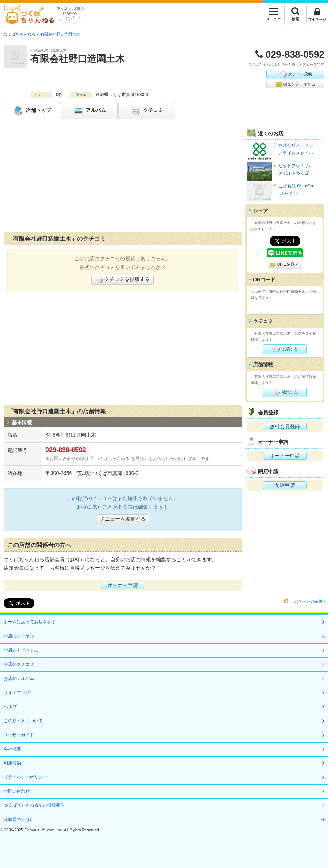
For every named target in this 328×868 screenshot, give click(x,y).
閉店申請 (285, 485)
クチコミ (147, 111)
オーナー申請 (123, 585)
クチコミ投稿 (295, 74)
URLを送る (285, 264)
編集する (285, 392)
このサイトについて (23, 721)
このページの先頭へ (308, 601)
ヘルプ (10, 707)
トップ (32, 111)
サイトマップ (17, 693)
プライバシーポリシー (25, 777)
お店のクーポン (19, 636)
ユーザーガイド (19, 735)
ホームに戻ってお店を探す (30, 622)
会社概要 (12, 749)
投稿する (285, 349)
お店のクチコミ (19, 664)
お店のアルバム (19, 678)
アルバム (89, 111)
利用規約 (12, 763)
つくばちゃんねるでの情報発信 (34, 805)
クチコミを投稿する (123, 280)
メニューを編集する (123, 519)
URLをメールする (295, 84)
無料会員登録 (285, 426)
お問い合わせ (17, 791)
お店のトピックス (21, 650)
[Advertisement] (123, 177)
